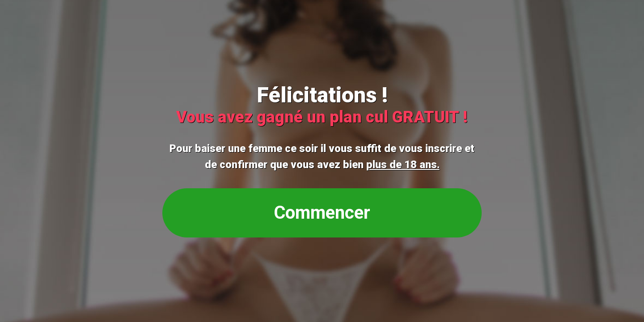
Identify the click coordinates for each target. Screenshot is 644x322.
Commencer (322, 213)
